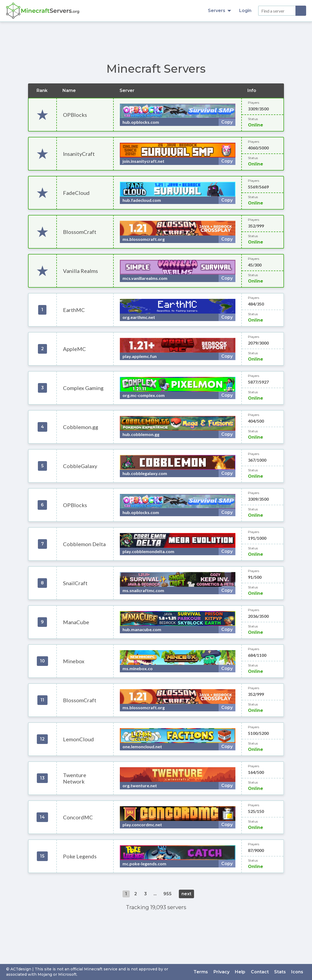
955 (167, 894)
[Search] (301, 11)
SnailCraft (75, 583)
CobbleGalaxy (80, 466)
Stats (280, 972)
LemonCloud (78, 739)
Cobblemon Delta (84, 544)
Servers (220, 11)
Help (241, 972)
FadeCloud (76, 193)
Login (245, 11)
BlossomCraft (80, 232)
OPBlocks (75, 115)
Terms (202, 972)
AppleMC (74, 349)
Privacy (222, 972)
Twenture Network (75, 778)
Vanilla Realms (80, 271)
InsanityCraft (79, 154)
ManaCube (76, 622)
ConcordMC (78, 817)
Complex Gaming (83, 388)
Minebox (74, 661)
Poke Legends (80, 856)
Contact (260, 972)
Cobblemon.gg (81, 427)
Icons (297, 972)
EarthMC (74, 310)
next (186, 894)
